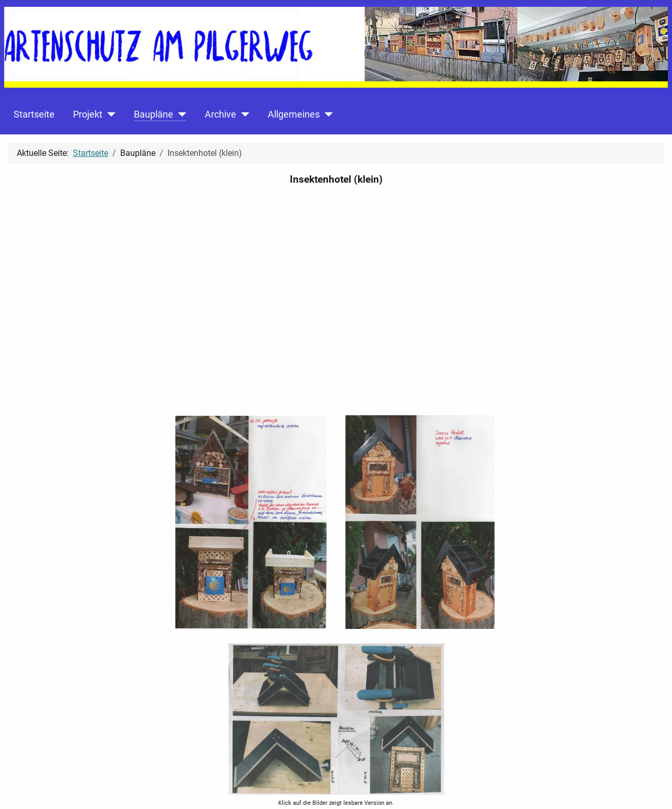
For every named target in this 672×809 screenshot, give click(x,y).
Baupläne (154, 114)
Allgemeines (294, 114)
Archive (220, 114)
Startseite (34, 114)
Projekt (88, 114)
